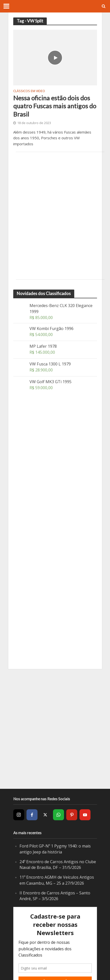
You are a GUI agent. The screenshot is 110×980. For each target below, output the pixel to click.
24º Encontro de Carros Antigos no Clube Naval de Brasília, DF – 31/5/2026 (58, 865)
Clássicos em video (29, 91)
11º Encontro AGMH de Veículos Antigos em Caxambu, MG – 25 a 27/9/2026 (57, 880)
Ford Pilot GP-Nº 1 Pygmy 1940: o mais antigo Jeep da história (55, 849)
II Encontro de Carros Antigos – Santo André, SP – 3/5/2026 (55, 896)
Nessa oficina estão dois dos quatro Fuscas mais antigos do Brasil (55, 106)
